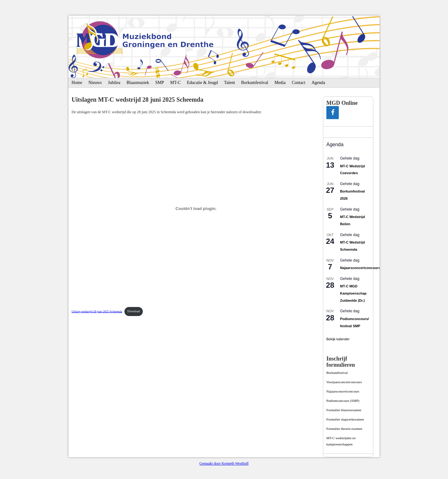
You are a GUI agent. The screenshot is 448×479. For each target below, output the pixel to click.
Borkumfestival (255, 83)
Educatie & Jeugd (203, 83)
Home (77, 83)
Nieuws (95, 83)
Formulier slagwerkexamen (345, 419)
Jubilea (114, 83)
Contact (299, 83)
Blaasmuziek (138, 83)
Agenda (318, 83)
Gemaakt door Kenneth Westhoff (224, 463)
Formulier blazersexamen (344, 410)
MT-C (175, 83)
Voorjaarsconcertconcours (344, 382)
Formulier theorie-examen (344, 429)
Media (280, 83)
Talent (229, 83)
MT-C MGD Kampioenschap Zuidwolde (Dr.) (353, 293)
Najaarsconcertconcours (360, 268)
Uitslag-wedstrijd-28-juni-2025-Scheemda (97, 311)
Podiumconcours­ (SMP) (343, 401)
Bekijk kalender (338, 339)
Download (133, 311)
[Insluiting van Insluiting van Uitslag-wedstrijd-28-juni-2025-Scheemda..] (196, 208)
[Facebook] (333, 113)
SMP (160, 83)
